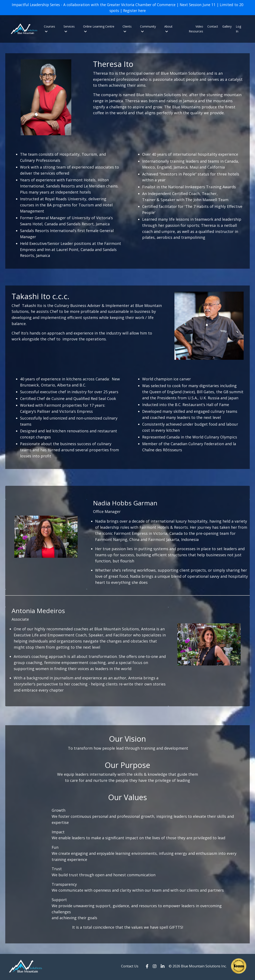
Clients (127, 29)
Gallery (227, 27)
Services (69, 29)
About (168, 29)
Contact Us (130, 967)
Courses (49, 29)
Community (148, 29)
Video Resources (196, 29)
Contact (213, 27)
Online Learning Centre (99, 29)
